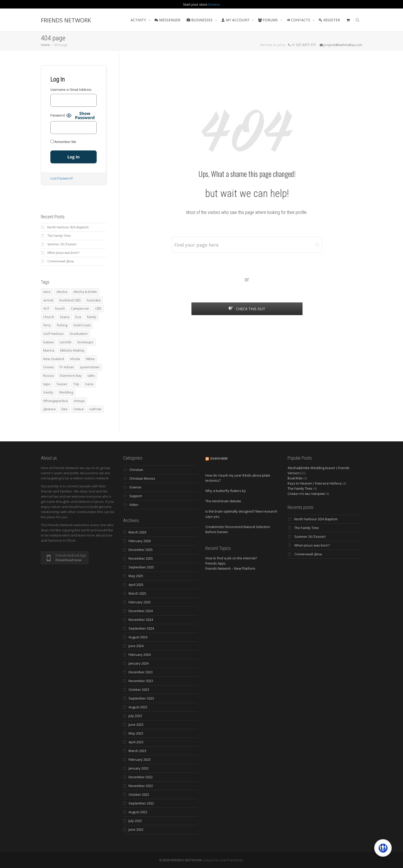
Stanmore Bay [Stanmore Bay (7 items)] (71, 375)
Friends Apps (216, 563)
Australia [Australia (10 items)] (94, 300)
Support (136, 496)
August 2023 (138, 707)
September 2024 (141, 628)
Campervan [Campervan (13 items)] (80, 308)
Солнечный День (61, 261)
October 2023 (139, 690)
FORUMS (268, 20)
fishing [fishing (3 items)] (62, 325)
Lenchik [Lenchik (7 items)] (66, 342)
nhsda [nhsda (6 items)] (75, 359)
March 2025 (137, 593)
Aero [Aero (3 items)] (47, 292)
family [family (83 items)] (92, 317)
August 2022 (138, 812)
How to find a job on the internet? (231, 558)
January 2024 (139, 663)
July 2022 (135, 821)
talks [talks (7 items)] (91, 375)
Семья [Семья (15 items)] (78, 409)
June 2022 (136, 829)
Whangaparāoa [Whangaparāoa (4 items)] (56, 401)
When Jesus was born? (63, 253)
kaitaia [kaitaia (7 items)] (48, 342)
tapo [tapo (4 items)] (47, 384)
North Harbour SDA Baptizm (68, 227)
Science (135, 487)
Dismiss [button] (214, 4)
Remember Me (63, 142)
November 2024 (141, 620)
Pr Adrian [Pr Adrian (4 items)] (67, 367)
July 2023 (135, 716)
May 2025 (136, 576)
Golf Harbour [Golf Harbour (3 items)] (53, 334)
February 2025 (140, 602)
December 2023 (141, 672)
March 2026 (137, 532)
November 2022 (141, 786)
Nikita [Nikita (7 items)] (90, 359)
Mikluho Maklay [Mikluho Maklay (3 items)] (72, 350)
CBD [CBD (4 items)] (98, 308)
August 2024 (138, 637)
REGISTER (329, 20)
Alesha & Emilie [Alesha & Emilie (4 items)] (85, 292)
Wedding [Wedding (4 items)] (66, 392)
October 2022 (139, 794)
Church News (219, 459)
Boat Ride (295, 478)
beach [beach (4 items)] (60, 308)
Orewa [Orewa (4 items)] (48, 367)
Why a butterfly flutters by (226, 491)
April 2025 (136, 585)
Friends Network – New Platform (230, 568)
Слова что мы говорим (306, 494)
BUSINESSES (200, 20)
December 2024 (141, 611)
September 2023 (141, 698)
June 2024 (136, 646)
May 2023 (136, 733)
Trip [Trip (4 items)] (76, 384)
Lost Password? (62, 178)
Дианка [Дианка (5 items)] (49, 409)
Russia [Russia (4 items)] (48, 375)
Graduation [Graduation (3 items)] (79, 334)
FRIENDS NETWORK (66, 20)
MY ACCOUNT (236, 20)
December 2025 (141, 550)
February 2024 (140, 655)
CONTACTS (299, 20)
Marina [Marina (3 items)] (49, 350)
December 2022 (141, 777)
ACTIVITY (139, 20)
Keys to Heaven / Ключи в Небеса (315, 483)
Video (134, 505)
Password (58, 115)
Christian (136, 470)
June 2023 (136, 724)
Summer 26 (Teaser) (62, 244)
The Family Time (59, 236)
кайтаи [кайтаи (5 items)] (95, 409)
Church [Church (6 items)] (49, 317)
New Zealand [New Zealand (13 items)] (54, 359)
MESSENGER (167, 20)
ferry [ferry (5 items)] (47, 325)
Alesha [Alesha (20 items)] (62, 292)
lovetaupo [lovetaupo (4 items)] (85, 342)
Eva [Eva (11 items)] (78, 317)
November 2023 (141, 681)
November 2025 (141, 558)
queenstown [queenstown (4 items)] (90, 367)
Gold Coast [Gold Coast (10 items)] (82, 325)
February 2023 (140, 759)
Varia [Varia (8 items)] (89, 384)
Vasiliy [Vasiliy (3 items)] (48, 392)
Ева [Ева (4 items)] (64, 409)
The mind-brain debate (223, 501)
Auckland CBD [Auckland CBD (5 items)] (70, 300)
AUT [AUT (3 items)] (46, 308)
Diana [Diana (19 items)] (65, 317)
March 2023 (137, 751)
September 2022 (141, 803)
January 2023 (139, 768)
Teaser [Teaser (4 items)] (62, 384)
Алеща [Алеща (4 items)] (79, 401)
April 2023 (136, 742)
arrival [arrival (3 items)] (48, 300)
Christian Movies (142, 478)
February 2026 (140, 541)
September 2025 (141, 567)
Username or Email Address (71, 90)
